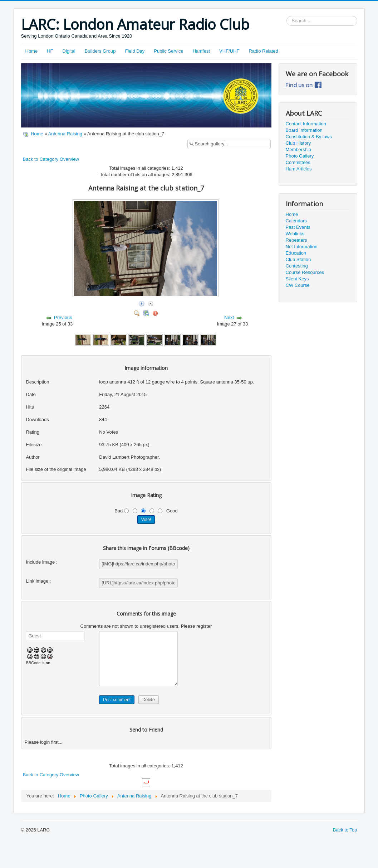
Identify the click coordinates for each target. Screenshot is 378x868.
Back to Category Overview (51, 159)
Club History (298, 143)
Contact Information (306, 124)
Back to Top (345, 830)
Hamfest (201, 51)
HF (50, 51)
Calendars (296, 221)
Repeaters (296, 240)
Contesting (297, 266)
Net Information (302, 247)
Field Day (135, 51)
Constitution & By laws (309, 137)
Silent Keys (297, 279)
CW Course (298, 285)
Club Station (298, 259)
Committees (298, 162)
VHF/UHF (229, 51)
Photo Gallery (300, 156)
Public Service (168, 51)
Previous (63, 317)
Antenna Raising (65, 134)
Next (229, 317)
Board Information (304, 130)
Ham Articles (299, 169)
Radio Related (263, 51)
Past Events (298, 227)
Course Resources (305, 272)
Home (32, 51)
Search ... (287, 16)
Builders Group (100, 51)
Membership (299, 150)
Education (296, 253)
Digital (69, 51)
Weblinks (295, 234)
